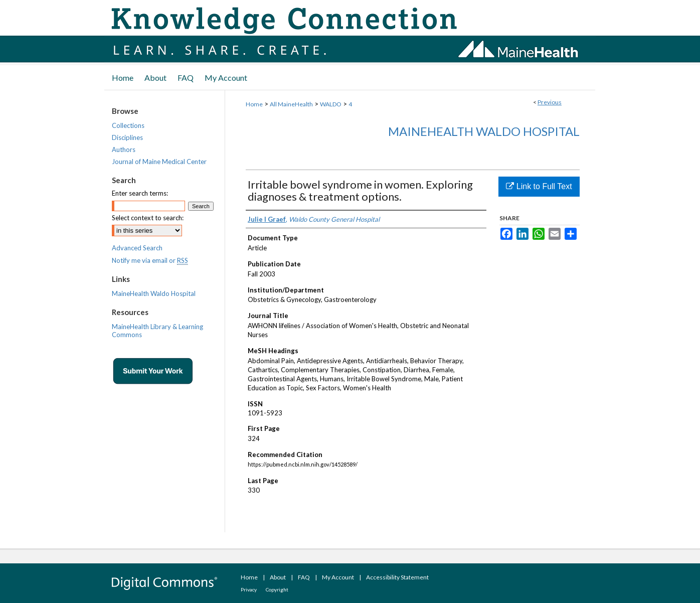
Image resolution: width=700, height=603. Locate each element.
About (278, 577)
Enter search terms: (140, 193)
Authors (124, 149)
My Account (338, 577)
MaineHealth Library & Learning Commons (157, 331)
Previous (550, 102)
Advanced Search (137, 248)
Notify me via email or (150, 260)
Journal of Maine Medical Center (159, 162)
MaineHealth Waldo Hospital (484, 131)
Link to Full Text (539, 186)
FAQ (304, 577)
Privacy (249, 589)
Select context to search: (148, 218)
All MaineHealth (291, 104)
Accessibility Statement (397, 577)
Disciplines (127, 137)
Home (254, 104)
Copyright (277, 589)
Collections (128, 125)
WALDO (331, 104)
